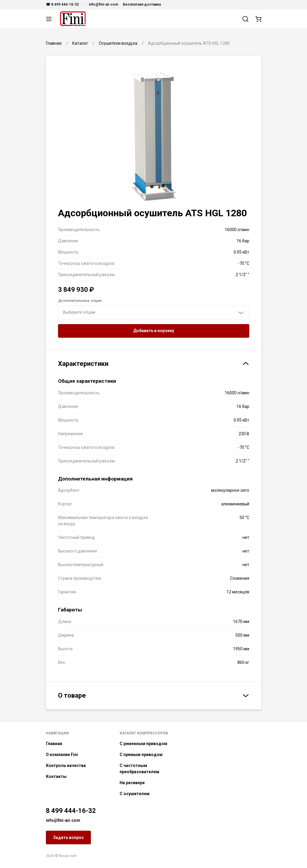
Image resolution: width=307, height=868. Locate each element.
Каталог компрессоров (144, 733)
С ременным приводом (143, 744)
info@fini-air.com (63, 820)
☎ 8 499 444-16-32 (62, 4)
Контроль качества (66, 765)
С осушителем (135, 794)
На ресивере (132, 783)
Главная (54, 744)
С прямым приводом (141, 755)
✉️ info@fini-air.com (101, 4)
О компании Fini (62, 755)
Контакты (56, 776)
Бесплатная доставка (142, 4)
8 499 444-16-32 (71, 811)
